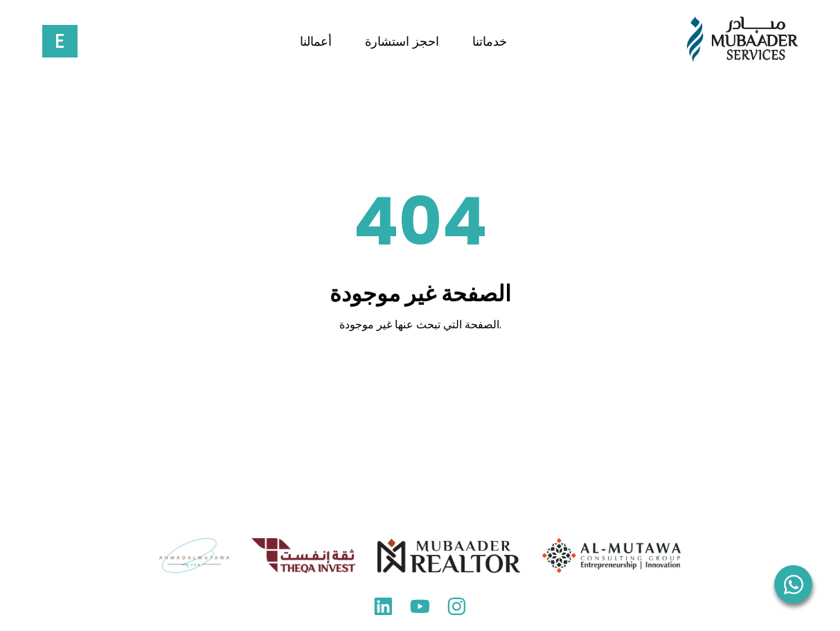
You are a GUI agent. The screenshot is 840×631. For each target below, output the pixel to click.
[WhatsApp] (793, 584)
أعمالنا (316, 42)
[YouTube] (420, 610)
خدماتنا (490, 42)
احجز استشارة (402, 42)
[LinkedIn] (383, 610)
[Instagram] (457, 610)
